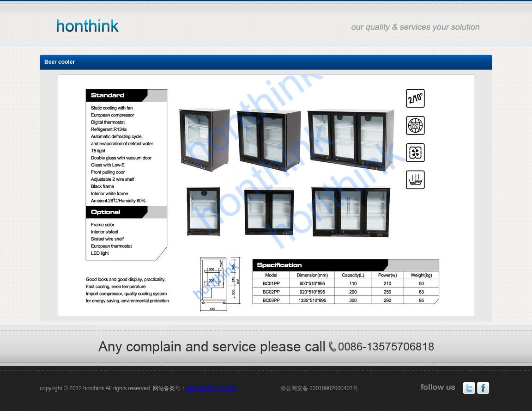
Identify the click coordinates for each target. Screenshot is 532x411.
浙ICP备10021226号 (211, 388)
